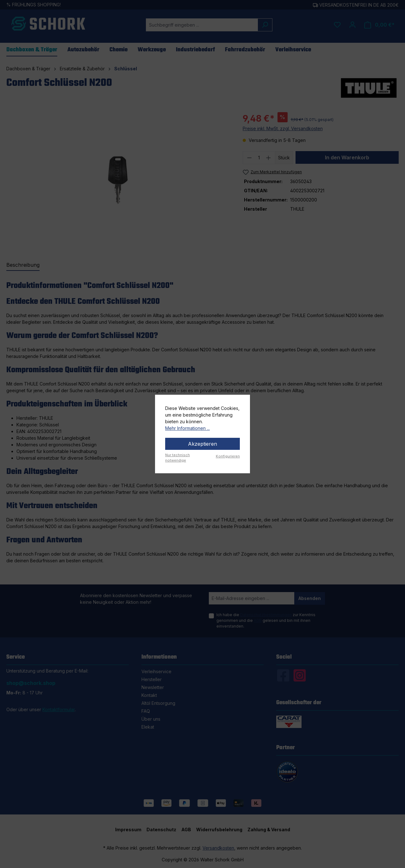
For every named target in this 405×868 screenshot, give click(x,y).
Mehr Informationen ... (187, 428)
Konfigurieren (228, 456)
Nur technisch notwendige (178, 458)
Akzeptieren (202, 444)
